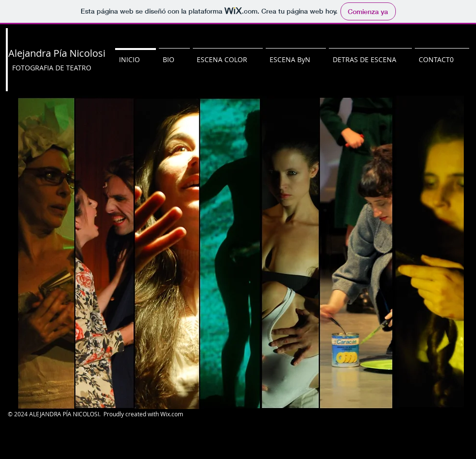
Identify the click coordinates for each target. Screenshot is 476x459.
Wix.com (172, 414)
